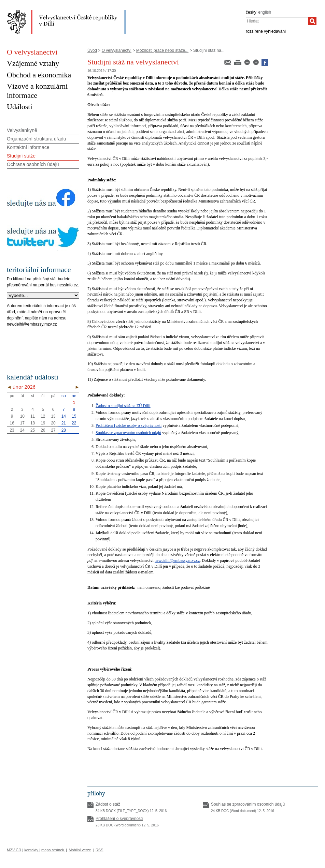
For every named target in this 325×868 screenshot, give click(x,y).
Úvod (92, 50)
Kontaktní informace (28, 147)
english (265, 12)
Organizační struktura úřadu (37, 139)
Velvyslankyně (22, 130)
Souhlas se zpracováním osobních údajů (128, 433)
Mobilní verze (80, 850)
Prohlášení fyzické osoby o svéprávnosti (129, 425)
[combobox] (277, 21)
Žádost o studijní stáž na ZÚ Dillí (123, 406)
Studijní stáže (21, 156)
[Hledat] (312, 21)
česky (251, 12)
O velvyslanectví (117, 50)
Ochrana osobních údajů (33, 164)
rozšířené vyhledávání (266, 31)
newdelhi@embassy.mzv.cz (177, 560)
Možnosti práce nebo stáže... (162, 50)
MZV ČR (14, 850)
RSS (100, 850)
